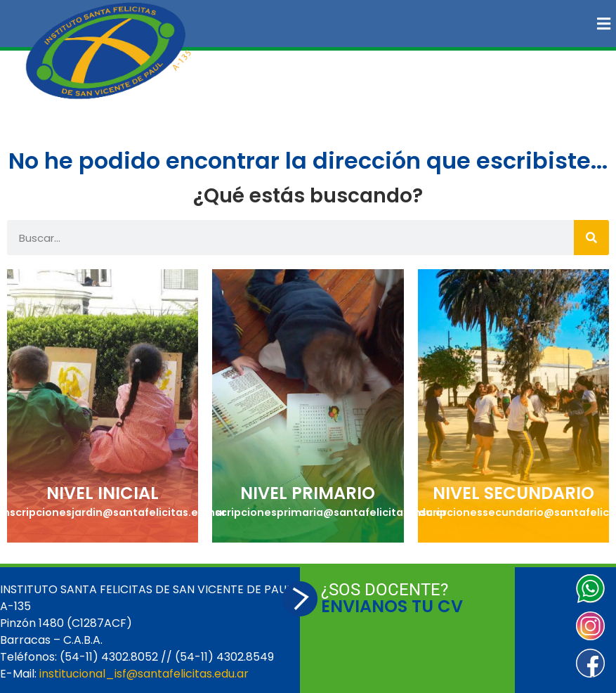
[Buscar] (591, 238)
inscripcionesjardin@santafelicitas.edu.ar (113, 512)
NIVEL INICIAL (103, 493)
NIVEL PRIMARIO (308, 493)
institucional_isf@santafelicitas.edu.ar (144, 674)
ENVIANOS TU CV (392, 606)
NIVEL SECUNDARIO (513, 493)
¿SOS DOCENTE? (385, 590)
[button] (416, 24)
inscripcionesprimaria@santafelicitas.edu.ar (326, 512)
